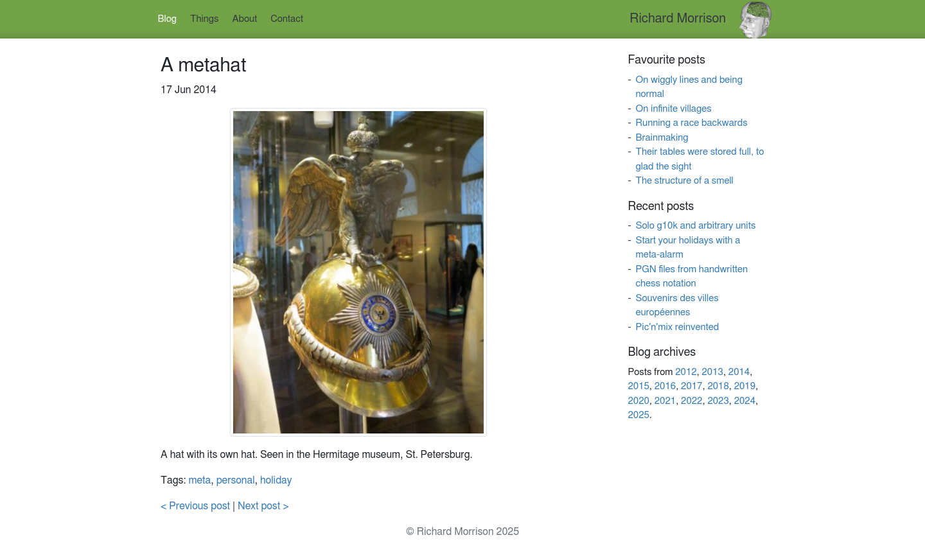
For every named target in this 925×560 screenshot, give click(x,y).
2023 (718, 401)
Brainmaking (662, 138)
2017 (692, 386)
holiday (276, 480)
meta (200, 480)
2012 (686, 372)
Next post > (263, 506)
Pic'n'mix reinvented (677, 327)
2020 (638, 401)
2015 (638, 386)
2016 (665, 386)
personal (236, 480)
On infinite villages (673, 109)
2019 (745, 386)
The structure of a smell (684, 181)
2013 (713, 372)
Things (205, 19)
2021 (665, 401)
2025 (638, 415)
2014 (739, 372)
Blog (167, 19)
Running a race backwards (691, 123)
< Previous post (195, 506)
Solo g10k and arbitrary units (695, 226)
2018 (718, 386)
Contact (287, 19)
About (245, 19)
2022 (692, 401)
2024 (745, 401)
